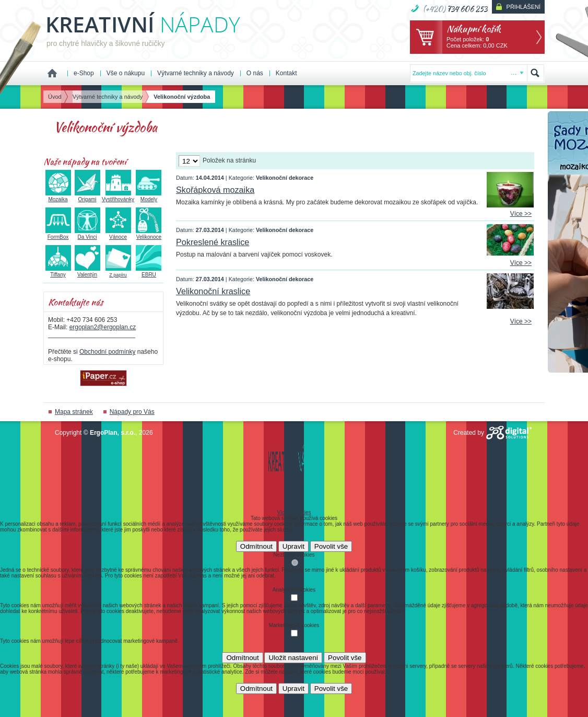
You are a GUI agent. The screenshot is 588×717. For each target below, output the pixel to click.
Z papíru (118, 272)
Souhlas (294, 501)
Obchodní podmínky (107, 352)
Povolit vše (331, 546)
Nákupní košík (474, 28)
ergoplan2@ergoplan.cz (103, 327)
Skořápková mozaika (215, 190)
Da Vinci (87, 234)
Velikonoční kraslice (213, 291)
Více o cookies (294, 512)
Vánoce (118, 234)
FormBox (58, 234)
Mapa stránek (74, 412)
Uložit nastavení (293, 658)
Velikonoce (149, 234)
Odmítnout (256, 546)
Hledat (535, 73)
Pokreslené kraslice (213, 242)
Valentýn (87, 272)
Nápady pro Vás (132, 412)
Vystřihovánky (118, 196)
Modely (149, 196)
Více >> (521, 214)
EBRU (149, 272)
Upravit (293, 546)
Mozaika (58, 196)
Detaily (294, 507)
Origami (87, 196)
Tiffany (58, 272)
